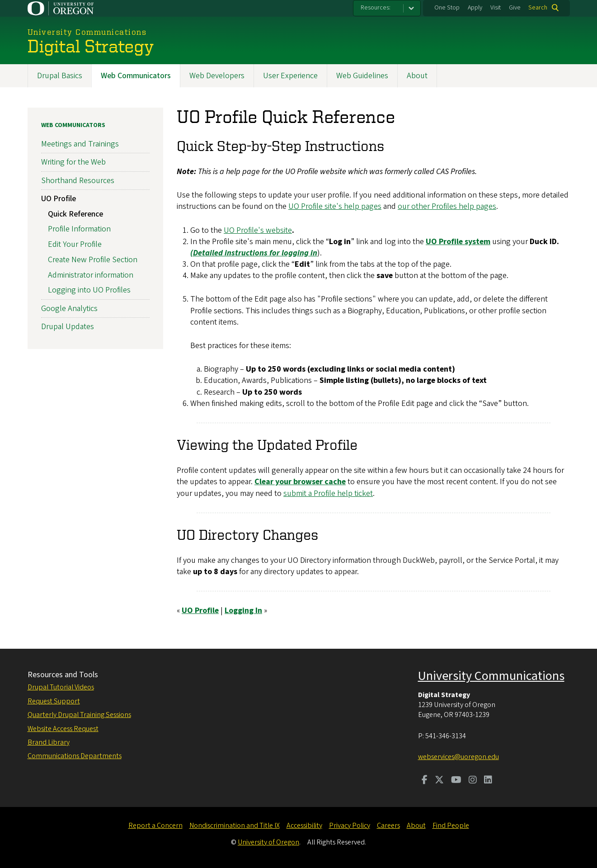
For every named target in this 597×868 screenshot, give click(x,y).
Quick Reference (75, 214)
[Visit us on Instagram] (473, 781)
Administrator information (91, 275)
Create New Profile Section (93, 260)
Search (538, 8)
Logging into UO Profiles (89, 290)
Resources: (376, 8)
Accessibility (304, 826)
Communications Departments (75, 756)
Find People (451, 826)
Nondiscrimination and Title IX (235, 826)
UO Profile (59, 199)
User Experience (290, 76)
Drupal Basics (60, 76)
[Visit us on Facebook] (425, 781)
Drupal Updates (68, 327)
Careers (388, 826)
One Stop (447, 8)
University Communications (491, 676)
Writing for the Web (73, 162)
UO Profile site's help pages (335, 206)
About (417, 76)
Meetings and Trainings (80, 144)
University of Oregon (268, 842)
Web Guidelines (362, 76)
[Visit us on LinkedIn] (488, 781)
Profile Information (79, 229)
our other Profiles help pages (447, 206)
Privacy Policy (350, 826)
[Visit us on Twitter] (439, 781)
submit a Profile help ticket (328, 493)
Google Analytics (69, 308)
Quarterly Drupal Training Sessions (79, 715)
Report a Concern (155, 826)
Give (515, 8)
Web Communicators (136, 76)
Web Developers (217, 76)
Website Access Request (63, 729)
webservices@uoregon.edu (458, 757)
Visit (496, 8)
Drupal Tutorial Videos (61, 687)
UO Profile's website (258, 230)
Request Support (54, 701)
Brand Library (49, 742)
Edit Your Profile (75, 244)
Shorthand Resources (78, 180)
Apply (475, 8)
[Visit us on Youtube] (456, 781)
